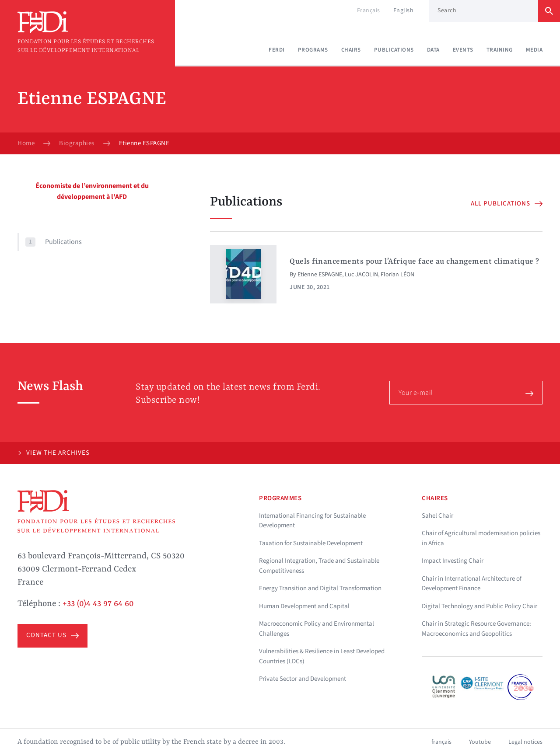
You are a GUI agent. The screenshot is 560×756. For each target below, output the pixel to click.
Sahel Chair (437, 516)
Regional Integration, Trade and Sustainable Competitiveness (319, 566)
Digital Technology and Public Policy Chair (479, 606)
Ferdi (277, 50)
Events (463, 50)
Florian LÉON (397, 275)
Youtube (480, 742)
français (441, 742)
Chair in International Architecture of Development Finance (472, 584)
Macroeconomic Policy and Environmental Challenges (317, 629)
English (404, 10)
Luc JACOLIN (361, 275)
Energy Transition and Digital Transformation (320, 588)
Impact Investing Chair (453, 561)
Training (500, 50)
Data (433, 50)
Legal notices (525, 742)
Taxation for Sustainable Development (311, 543)
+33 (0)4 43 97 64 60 (98, 604)
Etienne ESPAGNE (320, 275)
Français (369, 10)
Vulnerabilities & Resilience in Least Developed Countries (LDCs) (322, 656)
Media (534, 50)
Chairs (351, 50)
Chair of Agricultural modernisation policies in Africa (481, 538)
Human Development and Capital (304, 606)
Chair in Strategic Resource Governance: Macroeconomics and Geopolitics (476, 629)
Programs (313, 50)
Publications (394, 50)
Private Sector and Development (303, 679)
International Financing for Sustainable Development (312, 521)
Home (26, 143)
